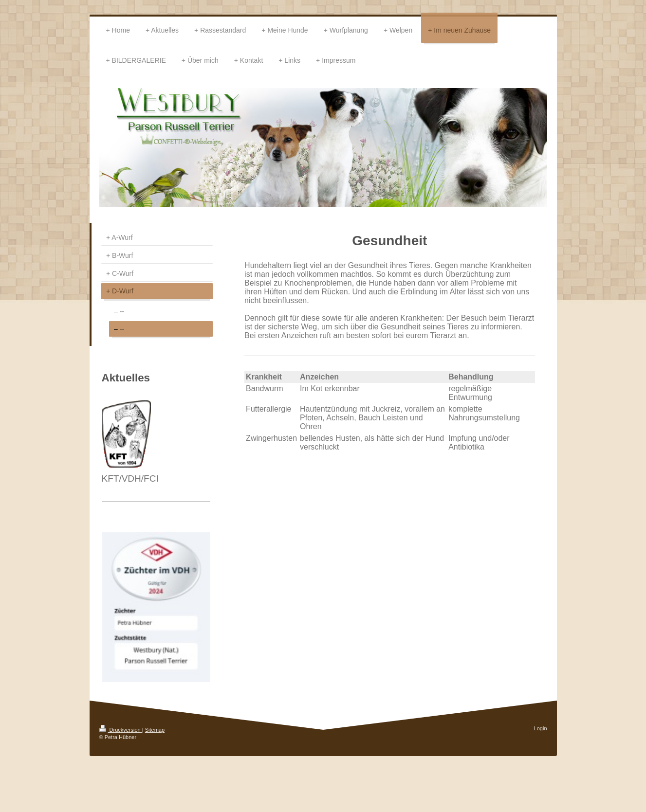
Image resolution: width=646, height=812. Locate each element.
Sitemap (155, 730)
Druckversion (121, 730)
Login (541, 728)
